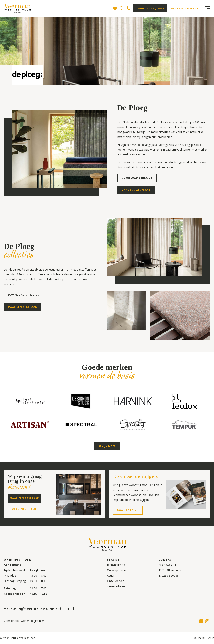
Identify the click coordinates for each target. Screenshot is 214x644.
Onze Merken (116, 581)
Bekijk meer (107, 446)
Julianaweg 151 (168, 565)
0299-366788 (170, 575)
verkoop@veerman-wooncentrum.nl (39, 608)
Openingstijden (24, 509)
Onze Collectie (116, 586)
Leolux (126, 154)
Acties (111, 575)
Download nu (128, 510)
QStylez (210, 638)
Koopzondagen (15, 594)
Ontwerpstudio (117, 570)
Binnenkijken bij (117, 565)
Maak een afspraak (184, 8)
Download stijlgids (150, 8)
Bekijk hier (38, 570)
